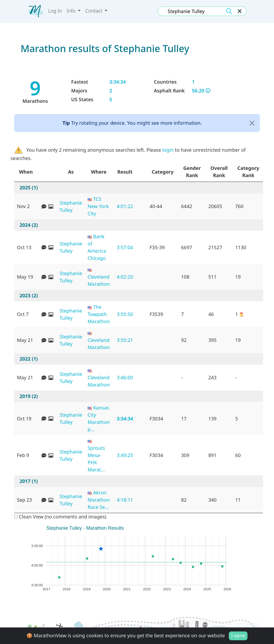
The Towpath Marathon (99, 314)
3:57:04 (125, 247)
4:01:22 (125, 206)
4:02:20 (125, 277)
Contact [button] (94, 11)
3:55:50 (125, 314)
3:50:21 (125, 340)
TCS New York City (98, 206)
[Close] (252, 123)
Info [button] (72, 11)
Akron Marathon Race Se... (99, 500)
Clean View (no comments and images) (60, 517)
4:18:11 (125, 500)
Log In (55, 11)
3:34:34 (125, 419)
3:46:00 (125, 377)
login (168, 150)
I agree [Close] (238, 636)
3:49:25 (125, 455)
